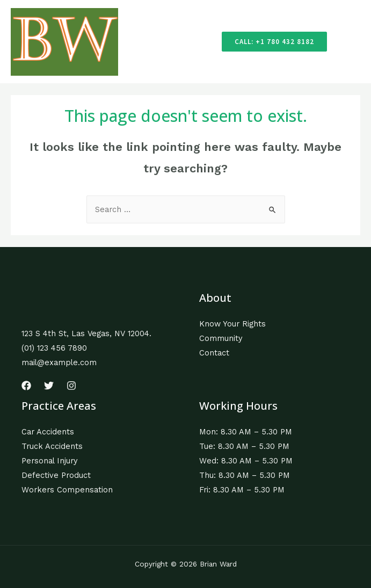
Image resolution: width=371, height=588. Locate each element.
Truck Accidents (52, 446)
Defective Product (56, 475)
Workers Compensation (67, 490)
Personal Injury (50, 461)
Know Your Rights (232, 324)
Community (221, 338)
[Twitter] (49, 386)
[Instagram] (71, 386)
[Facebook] (26, 386)
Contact (214, 353)
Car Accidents (48, 432)
